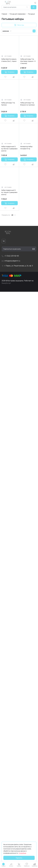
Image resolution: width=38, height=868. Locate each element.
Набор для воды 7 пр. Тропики (8, 104)
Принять (19, 858)
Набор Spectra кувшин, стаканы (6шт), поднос (9, 60)
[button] (34, 7)
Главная (4, 14)
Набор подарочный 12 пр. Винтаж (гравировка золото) (9, 149)
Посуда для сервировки (18, 14)
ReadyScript (6, 283)
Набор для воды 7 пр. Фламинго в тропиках (27, 104)
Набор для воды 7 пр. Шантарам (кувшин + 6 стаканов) (28, 61)
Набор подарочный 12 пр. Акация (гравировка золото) (9, 192)
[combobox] (16, 7)
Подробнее (22, 853)
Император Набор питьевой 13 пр (26, 148)
